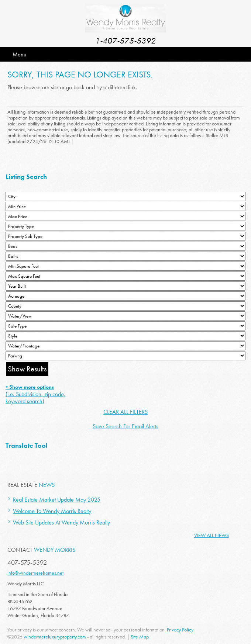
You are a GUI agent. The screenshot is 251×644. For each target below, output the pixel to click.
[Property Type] (125, 226)
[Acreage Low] (125, 296)
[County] (125, 306)
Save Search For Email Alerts (125, 426)
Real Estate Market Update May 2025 (57, 500)
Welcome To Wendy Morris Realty (52, 511)
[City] (125, 196)
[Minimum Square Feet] (125, 266)
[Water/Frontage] (125, 346)
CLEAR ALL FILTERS (125, 412)
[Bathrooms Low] (125, 256)
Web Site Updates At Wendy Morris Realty (61, 522)
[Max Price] (125, 216)
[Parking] (125, 356)
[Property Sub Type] (125, 236)
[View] (125, 316)
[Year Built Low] (125, 286)
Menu (19, 54)
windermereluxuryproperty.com (55, 637)
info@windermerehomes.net (35, 573)
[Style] (125, 336)
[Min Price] (125, 206)
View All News (212, 535)
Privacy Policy (180, 630)
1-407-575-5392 (125, 41)
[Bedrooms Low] (125, 246)
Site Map (140, 637)
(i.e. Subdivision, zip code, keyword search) (35, 394)
